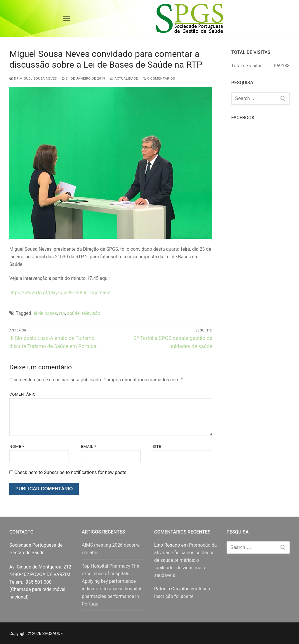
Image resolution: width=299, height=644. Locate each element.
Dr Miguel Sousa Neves (33, 78)
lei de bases (45, 313)
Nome (17, 446)
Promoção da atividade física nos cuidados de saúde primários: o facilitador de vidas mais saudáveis (186, 560)
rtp (62, 313)
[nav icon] (67, 18)
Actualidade (124, 78)
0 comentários (159, 78)
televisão (91, 313)
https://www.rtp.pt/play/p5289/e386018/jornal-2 (60, 293)
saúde (73, 313)
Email (88, 446)
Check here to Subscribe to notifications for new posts (68, 472)
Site (157, 446)
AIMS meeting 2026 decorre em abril (111, 549)
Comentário (22, 394)
